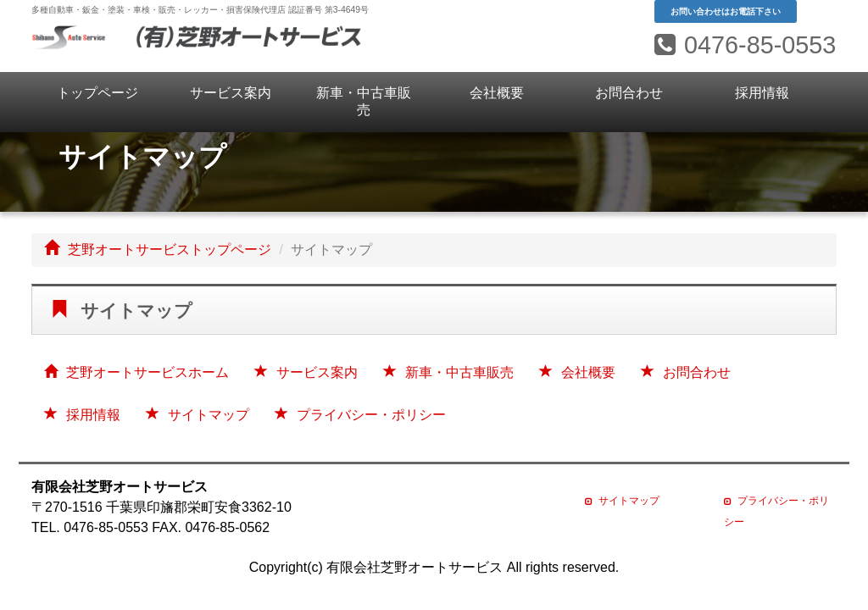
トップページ (97, 93)
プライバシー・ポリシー (360, 415)
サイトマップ (198, 415)
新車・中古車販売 (364, 101)
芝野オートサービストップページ (158, 250)
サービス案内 (231, 93)
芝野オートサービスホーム (136, 372)
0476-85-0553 (745, 45)
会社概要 (497, 93)
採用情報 (762, 93)
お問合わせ (629, 93)
